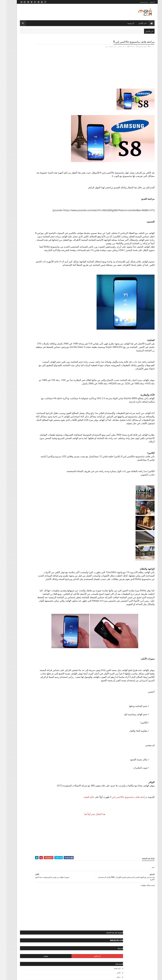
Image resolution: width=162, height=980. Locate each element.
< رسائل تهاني (23, 296)
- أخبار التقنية (49, 80)
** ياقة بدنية (34, 339)
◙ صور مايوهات (47, 261)
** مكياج (36, 330)
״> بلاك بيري (48, 179)
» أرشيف (21, 390)
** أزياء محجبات (27, 317)
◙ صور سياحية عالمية (45, 252)
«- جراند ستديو (20, 381)
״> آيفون (33, 175)
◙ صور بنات (31, 239)
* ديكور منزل (40, 312)
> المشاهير (21, 196)
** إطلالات (49, 321)
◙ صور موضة (28, 270)
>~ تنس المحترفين (46, 213)
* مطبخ (23, 312)
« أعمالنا (30, 377)
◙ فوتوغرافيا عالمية (46, 283)
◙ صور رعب (34, 248)
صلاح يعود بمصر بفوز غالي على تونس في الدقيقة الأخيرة (36, 122)
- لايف (50, 97)
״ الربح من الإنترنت (27, 161)
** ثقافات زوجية (33, 326)
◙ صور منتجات (22, 266)
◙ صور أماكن (33, 230)
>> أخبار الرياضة (20, 205)
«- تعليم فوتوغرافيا (46, 381)
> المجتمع (42, 196)
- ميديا (50, 105)
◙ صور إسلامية (20, 235)
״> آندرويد (42, 175)
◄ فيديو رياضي (21, 351)
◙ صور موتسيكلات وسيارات (43, 270)
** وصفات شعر (21, 334)
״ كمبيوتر (49, 170)
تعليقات (24, 67)
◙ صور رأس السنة (46, 248)
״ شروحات (26, 166)
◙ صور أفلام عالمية (46, 230)
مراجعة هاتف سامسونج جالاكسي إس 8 (122, 832)
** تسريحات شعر (47, 326)
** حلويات (22, 326)
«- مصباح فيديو (32, 390)
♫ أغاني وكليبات (33, 364)
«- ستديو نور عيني (47, 386)
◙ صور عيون (25, 257)
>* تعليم (43, 205)
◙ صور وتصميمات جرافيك (44, 274)
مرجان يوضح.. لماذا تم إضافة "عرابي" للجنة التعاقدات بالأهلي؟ (34, 117)
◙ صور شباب (48, 257)
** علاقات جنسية (47, 330)
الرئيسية (146, 2)
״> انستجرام (23, 175)
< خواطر (33, 296)
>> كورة (37, 209)
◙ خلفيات (42, 226)
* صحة (31, 312)
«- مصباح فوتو (33, 386)
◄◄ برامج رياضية (47, 364)
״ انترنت (49, 166)
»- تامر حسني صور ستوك (44, 394)
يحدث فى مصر (138, 2)
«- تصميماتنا (21, 377)
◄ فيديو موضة (48, 360)
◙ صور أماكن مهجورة (46, 235)
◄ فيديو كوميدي (36, 356)
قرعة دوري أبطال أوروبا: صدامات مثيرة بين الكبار (36, 129)
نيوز (100, 47)
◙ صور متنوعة (35, 261)
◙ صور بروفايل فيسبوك (45, 239)
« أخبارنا (39, 377)
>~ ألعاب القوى (27, 209)
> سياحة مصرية (21, 200)
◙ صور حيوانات (31, 243)
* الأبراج (50, 312)
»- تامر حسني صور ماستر (25, 394)
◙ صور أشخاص (32, 226)
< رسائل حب (48, 300)
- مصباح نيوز (49, 101)
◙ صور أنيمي (32, 235)
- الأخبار (50, 84)
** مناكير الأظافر (25, 330)
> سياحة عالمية (33, 200)
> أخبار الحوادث (39, 191)
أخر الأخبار (136, 23)
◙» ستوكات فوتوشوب (30, 283)
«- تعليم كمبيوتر (32, 381)
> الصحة (19, 191)
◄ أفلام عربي (41, 351)
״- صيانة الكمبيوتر (26, 170)
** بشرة (24, 321)
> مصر (50, 205)
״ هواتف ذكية (39, 170)
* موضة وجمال (48, 317)
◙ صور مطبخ (34, 266)
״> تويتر (39, 179)
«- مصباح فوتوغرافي (46, 390)
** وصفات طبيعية (47, 339)
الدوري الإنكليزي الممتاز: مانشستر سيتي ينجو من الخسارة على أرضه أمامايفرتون (36, 133)
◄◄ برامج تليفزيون (34, 360)
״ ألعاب (38, 161)
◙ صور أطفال (19, 226)
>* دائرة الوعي (33, 205)
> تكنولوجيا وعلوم (47, 200)
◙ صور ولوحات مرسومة (45, 279)
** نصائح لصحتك (47, 334)
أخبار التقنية (115, 47)
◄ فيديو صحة (48, 356)
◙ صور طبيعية (37, 257)
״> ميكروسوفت (28, 179)
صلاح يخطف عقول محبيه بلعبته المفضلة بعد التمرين (35, 126)
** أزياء (38, 317)
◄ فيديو (31, 351)
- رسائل (50, 88)
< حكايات (41, 296)
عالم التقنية (107, 47)
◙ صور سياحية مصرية (29, 252)
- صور (50, 93)
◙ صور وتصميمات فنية (26, 274)
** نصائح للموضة (34, 334)
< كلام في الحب (24, 300)
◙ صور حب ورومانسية (45, 243)
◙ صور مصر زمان (47, 266)
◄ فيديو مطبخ (23, 356)
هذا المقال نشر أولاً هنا (103, 849)
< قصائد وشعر (37, 300)
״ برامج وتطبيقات (38, 166)
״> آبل (50, 175)
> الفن (50, 196)
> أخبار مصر (28, 191)
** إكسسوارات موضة (36, 321)
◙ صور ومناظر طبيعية (27, 279)
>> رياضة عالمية (47, 209)
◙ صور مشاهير (23, 261)
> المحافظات (32, 196)
